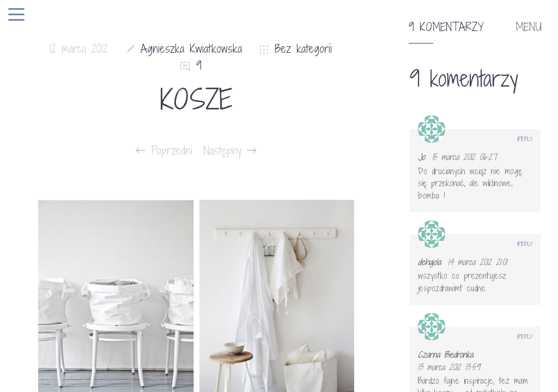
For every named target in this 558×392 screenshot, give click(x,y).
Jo (421, 157)
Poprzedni (164, 151)
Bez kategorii (303, 49)
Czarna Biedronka (445, 354)
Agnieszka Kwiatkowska (191, 49)
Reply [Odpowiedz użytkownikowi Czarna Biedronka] (525, 336)
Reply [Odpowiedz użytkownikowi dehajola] (525, 244)
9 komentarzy (446, 27)
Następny (230, 151)
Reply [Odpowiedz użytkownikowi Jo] (525, 139)
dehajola (429, 262)
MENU (529, 27)
